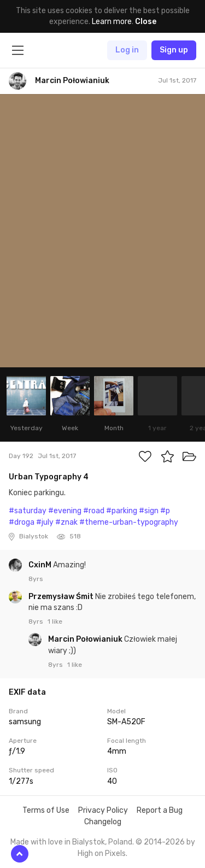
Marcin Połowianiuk (86, 639)
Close (146, 22)
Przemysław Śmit (62, 597)
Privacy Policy (103, 810)
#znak (66, 522)
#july (45, 522)
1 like (55, 621)
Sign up (174, 50)
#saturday (28, 511)
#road (94, 511)
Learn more (112, 22)
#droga (22, 522)
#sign (149, 511)
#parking (122, 511)
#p (165, 511)
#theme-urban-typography (129, 522)
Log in (127, 50)
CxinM (41, 565)
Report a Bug (160, 810)
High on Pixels (102, 854)
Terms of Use (46, 810)
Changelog (103, 822)
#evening (65, 511)
